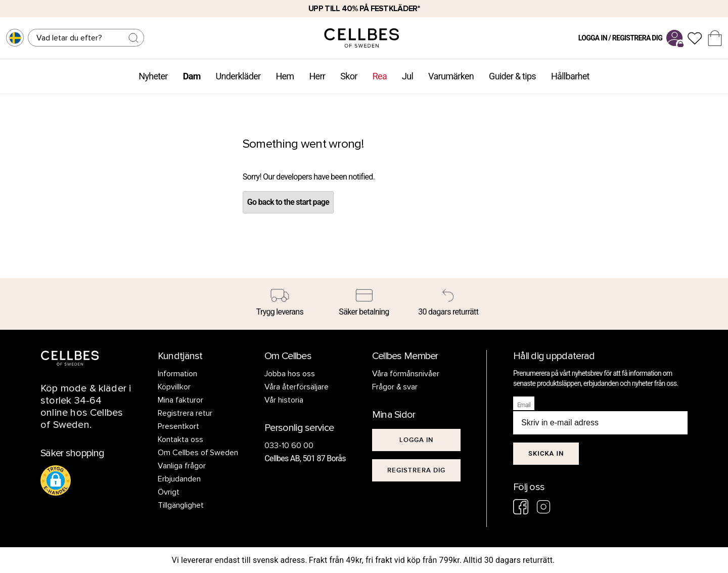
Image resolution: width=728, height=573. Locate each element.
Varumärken (451, 76)
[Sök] (86, 38)
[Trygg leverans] (280, 304)
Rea (380, 76)
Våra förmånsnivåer (406, 374)
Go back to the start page (288, 202)
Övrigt (169, 492)
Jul (407, 76)
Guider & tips (512, 76)
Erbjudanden (179, 479)
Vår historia (284, 400)
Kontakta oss (180, 439)
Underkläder (238, 76)
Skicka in (546, 453)
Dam (192, 76)
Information (177, 374)
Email (524, 405)
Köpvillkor (174, 387)
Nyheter (153, 76)
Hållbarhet (570, 76)
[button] (56, 480)
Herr (317, 76)
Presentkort (178, 426)
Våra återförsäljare (297, 387)
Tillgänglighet (181, 505)
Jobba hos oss (290, 374)
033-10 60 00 (289, 446)
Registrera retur (185, 413)
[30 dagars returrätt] (448, 304)
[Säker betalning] (364, 304)
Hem (285, 76)
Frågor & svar (395, 387)
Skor (349, 76)
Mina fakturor (180, 400)
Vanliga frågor (182, 466)
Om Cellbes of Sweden (198, 453)
